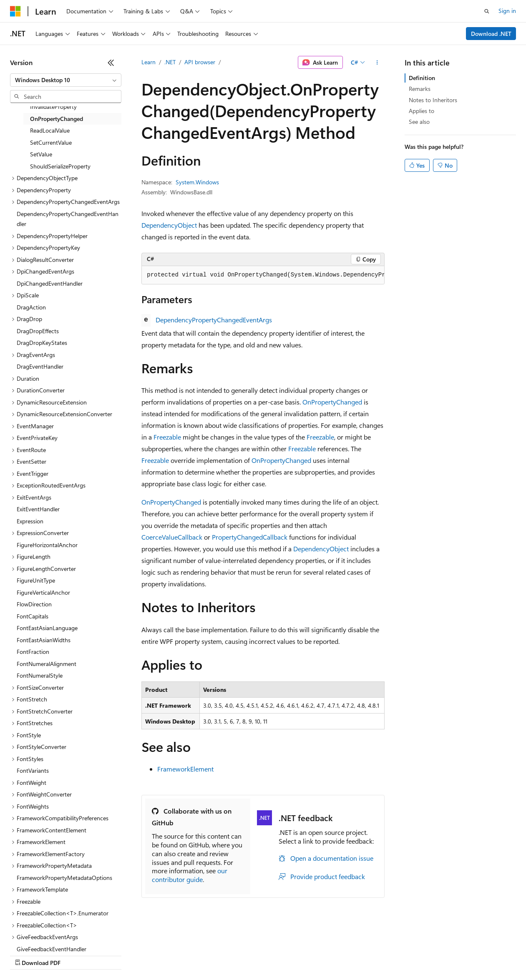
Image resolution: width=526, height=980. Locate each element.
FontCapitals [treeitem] (33, 616)
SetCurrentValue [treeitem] (51, 142)
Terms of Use (305, 955)
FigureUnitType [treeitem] (36, 580)
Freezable (167, 437)
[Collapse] (111, 63)
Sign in (507, 11)
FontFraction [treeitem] (33, 652)
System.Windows (197, 182)
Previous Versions (76, 955)
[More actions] (377, 63)
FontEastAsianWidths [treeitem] (44, 640)
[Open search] (487, 11)
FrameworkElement (185, 769)
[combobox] (66, 80)
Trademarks (346, 955)
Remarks (420, 89)
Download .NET (491, 34)
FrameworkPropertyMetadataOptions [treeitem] (64, 878)
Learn (148, 62)
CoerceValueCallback (172, 537)
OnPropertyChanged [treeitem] (57, 119)
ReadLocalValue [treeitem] (50, 130)
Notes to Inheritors (433, 100)
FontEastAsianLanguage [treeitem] (47, 628)
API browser (200, 62)
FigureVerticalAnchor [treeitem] (43, 592)
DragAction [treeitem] (31, 307)
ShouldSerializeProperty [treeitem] (60, 166)
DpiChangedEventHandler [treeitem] (50, 283)
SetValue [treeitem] (41, 154)
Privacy (182, 955)
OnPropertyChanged (332, 402)
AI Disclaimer (27, 955)
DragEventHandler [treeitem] (40, 366)
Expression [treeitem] (30, 521)
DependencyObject (169, 225)
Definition (422, 78)
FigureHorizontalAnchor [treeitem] (47, 545)
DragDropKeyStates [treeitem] (42, 343)
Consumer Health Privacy (240, 955)
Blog (114, 955)
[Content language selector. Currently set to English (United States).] (48, 935)
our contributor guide (190, 875)
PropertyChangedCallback (250, 537)
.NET (170, 62)
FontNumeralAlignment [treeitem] (47, 664)
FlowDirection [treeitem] (34, 604)
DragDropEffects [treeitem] (38, 331)
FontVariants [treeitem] (33, 770)
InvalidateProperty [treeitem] (53, 107)
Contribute (149, 955)
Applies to (422, 111)
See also (419, 122)
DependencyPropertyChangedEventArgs (214, 320)
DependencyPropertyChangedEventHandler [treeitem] (68, 219)
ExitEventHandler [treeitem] (38, 509)
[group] (263, 275)
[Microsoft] (15, 11)
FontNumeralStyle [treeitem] (40, 675)
